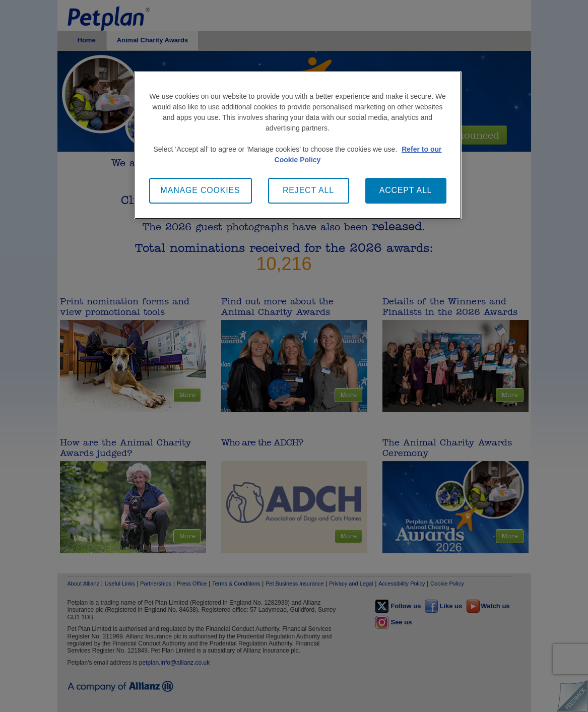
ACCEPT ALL (406, 190)
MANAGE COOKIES (201, 190)
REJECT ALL (308, 190)
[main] (298, 145)
